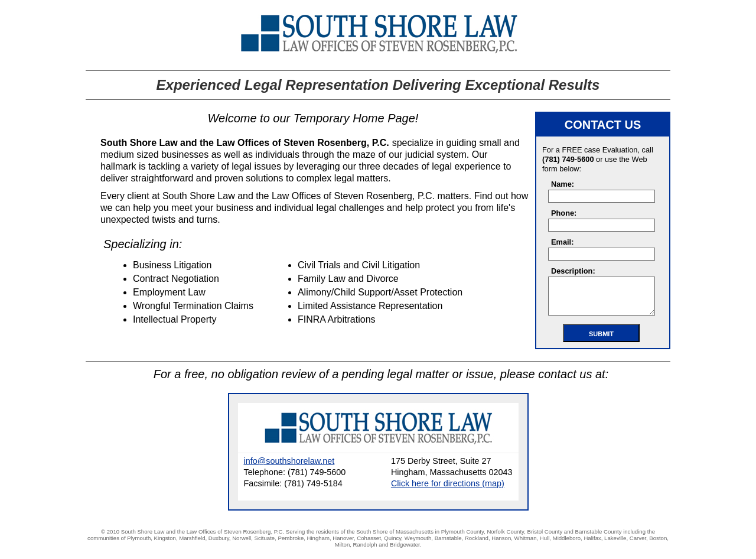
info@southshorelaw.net (289, 461)
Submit (601, 334)
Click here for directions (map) (448, 483)
